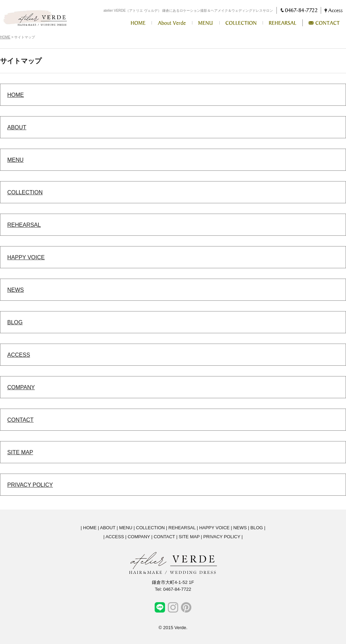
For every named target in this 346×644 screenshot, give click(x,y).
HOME (5, 37)
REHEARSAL (24, 225)
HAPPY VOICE (26, 257)
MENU (15, 160)
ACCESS (19, 355)
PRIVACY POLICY (30, 485)
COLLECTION (25, 192)
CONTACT (20, 420)
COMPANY (21, 387)
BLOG (15, 322)
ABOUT (17, 127)
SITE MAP (20, 452)
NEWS (16, 290)
